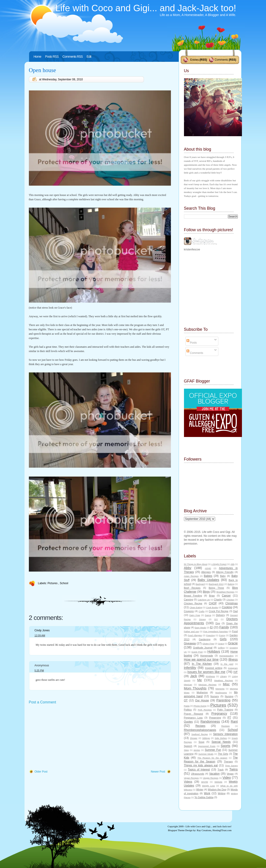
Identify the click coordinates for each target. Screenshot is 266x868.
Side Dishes (221, 738)
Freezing (210, 635)
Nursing (229, 696)
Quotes (188, 722)
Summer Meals (206, 754)
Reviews (225, 726)
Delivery (221, 615)
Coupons (189, 611)
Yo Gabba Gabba (204, 797)
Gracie (233, 643)
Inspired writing (214, 668)
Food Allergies (195, 635)
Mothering (202, 692)
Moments (220, 689)
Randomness (210, 722)
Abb (232, 564)
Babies (208, 576)
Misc (226, 684)
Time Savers (231, 766)
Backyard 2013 (216, 584)
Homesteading (226, 656)
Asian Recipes (191, 576)
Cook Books (212, 607)
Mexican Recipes (207, 685)
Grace (221, 644)
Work (207, 793)
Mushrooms (221, 693)
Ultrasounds (197, 774)
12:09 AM (40, 635)
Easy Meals (200, 628)
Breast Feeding (193, 596)
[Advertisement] (63, 737)
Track (221, 770)
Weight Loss (208, 786)
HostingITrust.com (222, 830)
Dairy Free (195, 615)
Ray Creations (204, 830)
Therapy (228, 762)
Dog (218, 623)
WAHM (205, 782)
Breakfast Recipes (225, 592)
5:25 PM (39, 670)
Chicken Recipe (193, 603)
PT (229, 718)
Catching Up (204, 600)
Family (224, 627)
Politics (188, 710)
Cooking (227, 607)
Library (223, 676)
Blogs (206, 592)
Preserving (215, 718)
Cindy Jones (42, 630)
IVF (236, 672)
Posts (192, 343)
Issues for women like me (206, 672)
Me (200, 680)
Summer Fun (213, 750)
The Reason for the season (212, 758)
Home (37, 57)
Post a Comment (43, 702)
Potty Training (225, 710)
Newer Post (158, 772)
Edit (89, 57)
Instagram (233, 668)
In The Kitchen (202, 664)
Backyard (200, 584)
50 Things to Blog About (196, 564)
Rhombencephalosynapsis (200, 730)
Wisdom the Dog (217, 789)
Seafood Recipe (199, 734)
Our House (202, 700)
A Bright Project (219, 564)
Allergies (206, 572)
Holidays (214, 651)
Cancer (226, 596)
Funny (222, 635)
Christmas (232, 603)
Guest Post (197, 652)
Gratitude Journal (203, 648)
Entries (194, 60)
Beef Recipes (192, 588)
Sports (225, 746)
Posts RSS (52, 57)
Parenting (223, 700)
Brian (212, 596)
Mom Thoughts (195, 688)
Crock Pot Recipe (219, 611)
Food (235, 631)
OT (186, 700)
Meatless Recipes (224, 680)
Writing (222, 793)
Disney (202, 619)
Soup (202, 742)
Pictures (53, 583)
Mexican (188, 685)
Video (227, 778)
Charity (218, 599)
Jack (194, 676)
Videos (188, 782)
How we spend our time (201, 659)
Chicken (230, 600)
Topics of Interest (199, 770)
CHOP (213, 603)
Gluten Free (208, 644)
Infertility (190, 668)
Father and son (192, 631)
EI (211, 627)
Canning (189, 599)
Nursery (215, 696)
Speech (188, 746)
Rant (234, 722)
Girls (223, 639)
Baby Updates (208, 580)
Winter (200, 789)
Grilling (221, 648)
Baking (231, 584)
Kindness (210, 676)
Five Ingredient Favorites (215, 631)
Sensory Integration (225, 734)
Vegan (230, 774)
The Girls (223, 754)
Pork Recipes (205, 710)
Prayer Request (194, 714)
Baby (223, 576)
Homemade (207, 656)
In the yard (227, 664)
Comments (221, 60)
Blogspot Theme (176, 830)
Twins (234, 769)
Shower (194, 738)
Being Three (216, 588)
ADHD (208, 568)
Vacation (214, 774)
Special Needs (221, 742)
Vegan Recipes (191, 778)
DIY (216, 619)
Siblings (206, 738)
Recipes (200, 726)
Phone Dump (200, 706)
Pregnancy (219, 713)
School (64, 583)
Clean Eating (196, 607)
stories (197, 750)
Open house (43, 70)
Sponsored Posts (207, 746)
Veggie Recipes (211, 778)
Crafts (202, 611)
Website (218, 782)
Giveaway (190, 643)
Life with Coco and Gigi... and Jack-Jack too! (146, 8)
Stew (186, 750)
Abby (188, 568)
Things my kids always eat (201, 765)
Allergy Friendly (225, 572)
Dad (236, 611)
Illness (233, 659)
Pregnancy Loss (193, 718)
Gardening (205, 639)
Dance (208, 615)
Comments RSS (73, 57)
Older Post (41, 772)
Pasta (187, 706)
